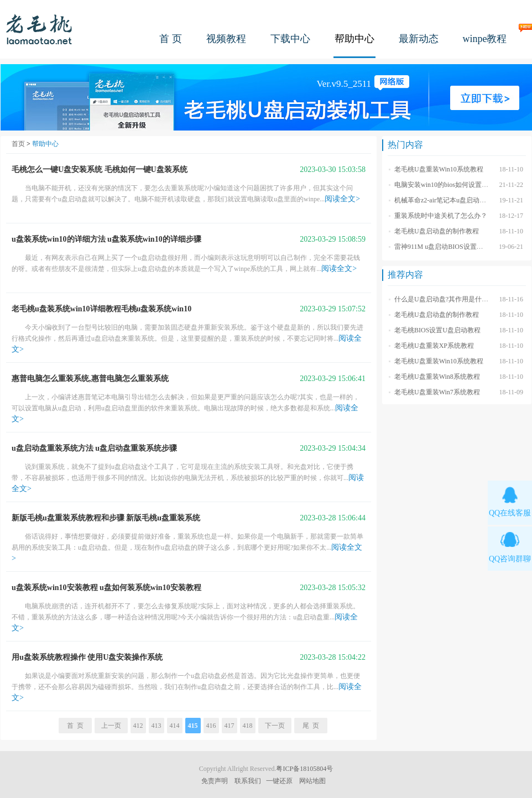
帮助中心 (354, 39)
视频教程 (226, 39)
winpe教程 (485, 39)
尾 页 (311, 726)
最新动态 (419, 39)
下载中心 (290, 39)
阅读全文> (342, 199)
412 (138, 726)
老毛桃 (39, 29)
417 (230, 726)
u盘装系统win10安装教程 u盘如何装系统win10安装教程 (106, 588)
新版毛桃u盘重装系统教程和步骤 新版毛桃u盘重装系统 (106, 518)
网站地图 (312, 781)
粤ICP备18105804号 (304, 769)
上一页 (111, 726)
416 (211, 726)
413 (157, 726)
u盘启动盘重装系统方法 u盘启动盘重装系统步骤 (94, 448)
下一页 (275, 726)
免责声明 (215, 781)
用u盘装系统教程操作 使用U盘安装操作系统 (87, 657)
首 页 (171, 39)
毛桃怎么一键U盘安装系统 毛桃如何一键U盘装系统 (100, 169)
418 (248, 726)
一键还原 (279, 781)
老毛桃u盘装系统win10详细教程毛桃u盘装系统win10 (101, 309)
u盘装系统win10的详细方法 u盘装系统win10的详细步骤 (106, 239)
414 (175, 726)
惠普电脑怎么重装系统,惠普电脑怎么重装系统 (90, 379)
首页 (18, 144)
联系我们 (248, 781)
